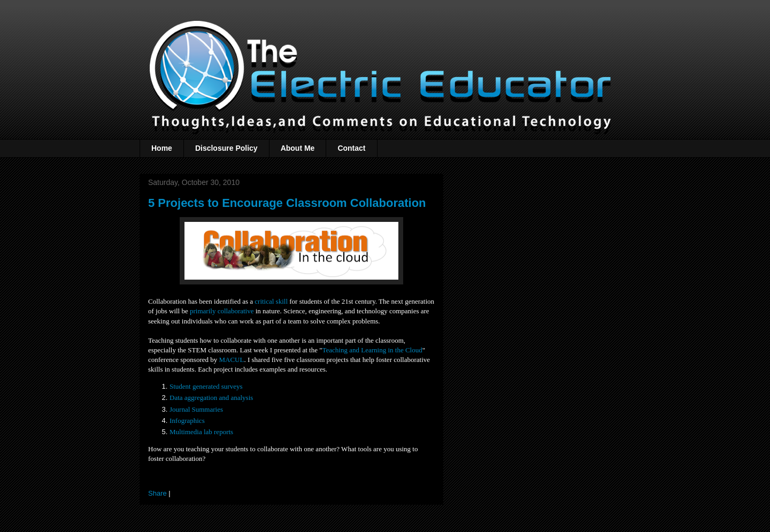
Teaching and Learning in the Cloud (372, 350)
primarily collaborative (222, 311)
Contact (351, 148)
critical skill (271, 301)
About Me (298, 148)
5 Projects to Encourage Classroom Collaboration (287, 203)
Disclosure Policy (226, 148)
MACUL (231, 360)
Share (157, 493)
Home (162, 148)
